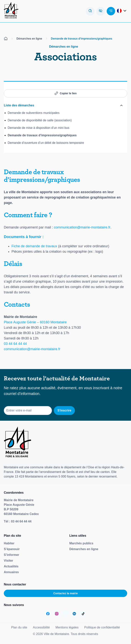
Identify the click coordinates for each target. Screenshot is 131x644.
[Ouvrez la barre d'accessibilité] (101, 11)
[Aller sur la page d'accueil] (6, 39)
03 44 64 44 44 (15, 344)
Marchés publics (81, 543)
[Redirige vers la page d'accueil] (11, 11)
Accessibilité (41, 627)
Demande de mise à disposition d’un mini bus (38, 128)
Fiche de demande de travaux (34, 246)
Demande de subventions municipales (34, 113)
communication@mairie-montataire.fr (82, 227)
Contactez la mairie (65, 593)
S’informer (11, 555)
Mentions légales (67, 627)
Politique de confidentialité (102, 627)
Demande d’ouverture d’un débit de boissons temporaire (46, 143)
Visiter (9, 561)
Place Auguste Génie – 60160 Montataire (35, 322)
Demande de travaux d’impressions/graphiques (42, 135)
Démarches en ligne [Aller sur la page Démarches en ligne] (29, 38)
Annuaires (11, 572)
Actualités (11, 566)
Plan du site (19, 627)
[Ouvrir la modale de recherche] (90, 11)
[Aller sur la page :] (48, 614)
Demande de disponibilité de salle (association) (40, 120)
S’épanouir (12, 549)
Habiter (9, 543)
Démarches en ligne (84, 549)
